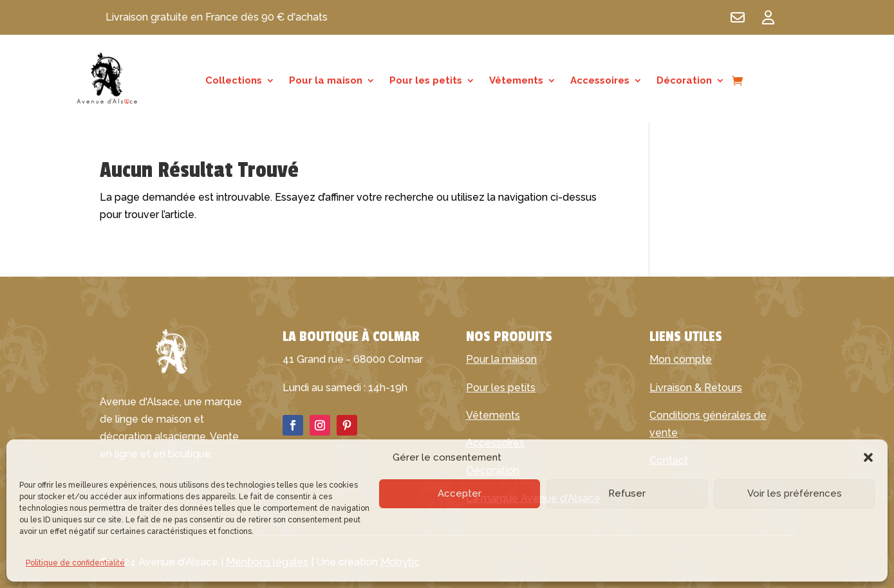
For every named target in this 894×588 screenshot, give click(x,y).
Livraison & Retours (696, 388)
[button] (868, 457)
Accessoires (600, 81)
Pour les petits (426, 81)
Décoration (684, 81)
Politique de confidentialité (75, 563)
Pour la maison (326, 81)
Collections (234, 81)
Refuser (627, 493)
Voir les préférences (795, 493)
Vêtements (516, 81)
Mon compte (681, 359)
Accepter (460, 493)
